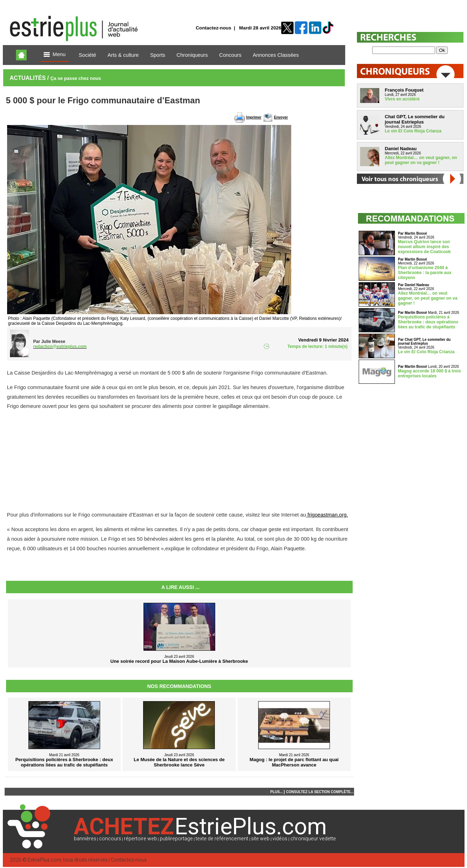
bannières (85, 839)
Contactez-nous (213, 28)
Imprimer (254, 117)
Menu (55, 55)
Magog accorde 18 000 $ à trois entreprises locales (430, 373)
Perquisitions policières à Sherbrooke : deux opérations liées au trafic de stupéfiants (428, 322)
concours (110, 839)
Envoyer (281, 117)
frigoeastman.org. (327, 515)
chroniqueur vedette (313, 839)
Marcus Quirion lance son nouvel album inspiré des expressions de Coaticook (425, 247)
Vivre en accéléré (402, 99)
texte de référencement (222, 839)
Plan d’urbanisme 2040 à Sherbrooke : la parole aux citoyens (425, 273)
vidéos (280, 839)
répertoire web (140, 839)
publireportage (176, 839)
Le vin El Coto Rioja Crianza (413, 131)
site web (260, 839)
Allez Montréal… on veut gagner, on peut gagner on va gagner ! (421, 160)
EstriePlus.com (44, 860)
